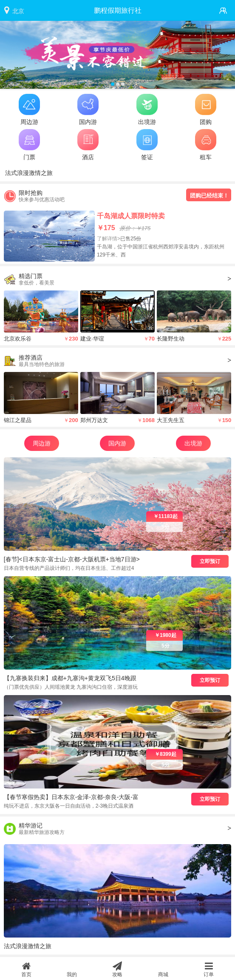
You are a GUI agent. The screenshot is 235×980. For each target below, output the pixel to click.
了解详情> (109, 239)
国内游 (117, 443)
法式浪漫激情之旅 (29, 173)
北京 (18, 11)
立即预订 (210, 561)
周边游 (42, 443)
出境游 (193, 443)
